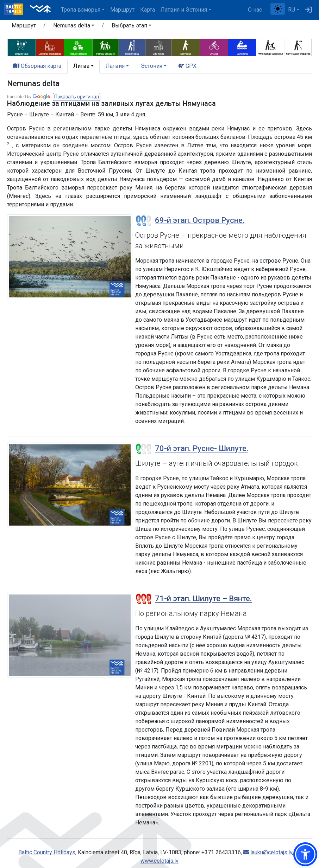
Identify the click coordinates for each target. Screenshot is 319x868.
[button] (305, 854)
